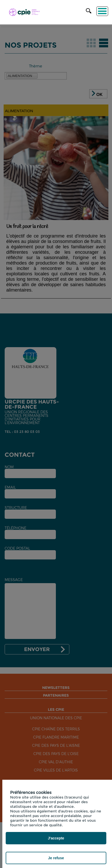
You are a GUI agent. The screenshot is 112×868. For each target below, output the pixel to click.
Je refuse (56, 858)
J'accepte (56, 838)
